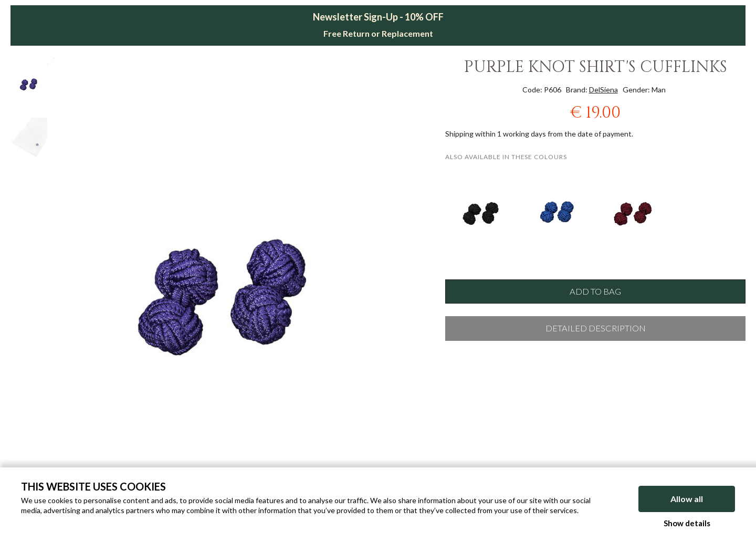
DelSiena (603, 90)
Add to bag (595, 291)
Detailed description (596, 328)
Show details (687, 523)
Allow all (687, 499)
